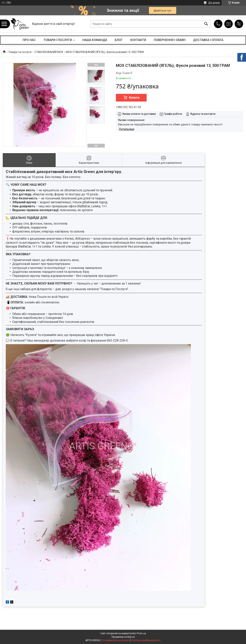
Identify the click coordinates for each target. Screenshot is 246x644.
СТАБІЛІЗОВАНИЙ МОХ (49, 52)
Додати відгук (239, 24)
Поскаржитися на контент (115, 640)
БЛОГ (119, 40)
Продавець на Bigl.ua (123, 637)
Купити (134, 98)
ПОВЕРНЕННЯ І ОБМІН (170, 40)
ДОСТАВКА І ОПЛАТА (208, 40)
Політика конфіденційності (146, 640)
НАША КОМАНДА (95, 40)
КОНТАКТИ (138, 40)
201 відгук (214, 3)
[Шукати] (206, 24)
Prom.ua (141, 633)
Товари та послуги (20, 52)
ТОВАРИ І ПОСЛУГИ (58, 40)
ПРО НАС (29, 40)
